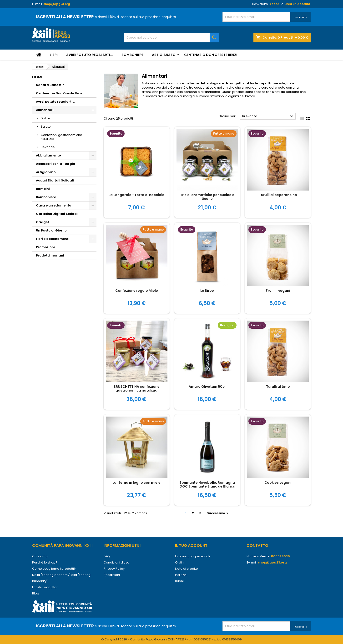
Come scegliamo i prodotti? (54, 569)
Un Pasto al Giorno (51, 230)
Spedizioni (112, 575)
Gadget (43, 222)
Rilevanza (268, 116)
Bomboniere (132, 55)
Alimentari (45, 110)
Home (38, 77)
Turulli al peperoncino (278, 195)
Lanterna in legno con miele (136, 483)
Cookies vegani (278, 483)
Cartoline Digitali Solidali (57, 214)
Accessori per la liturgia (56, 164)
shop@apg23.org (57, 4)
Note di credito (187, 569)
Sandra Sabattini (51, 85)
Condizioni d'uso (116, 562)
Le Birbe (207, 291)
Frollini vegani (278, 291)
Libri (54, 55)
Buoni (179, 581)
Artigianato (164, 55)
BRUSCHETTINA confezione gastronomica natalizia (137, 388)
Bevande (48, 147)
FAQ (107, 556)
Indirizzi (181, 575)
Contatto (257, 546)
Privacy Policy (114, 569)
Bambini (43, 189)
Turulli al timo (278, 387)
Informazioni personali (192, 556)
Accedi (275, 4)
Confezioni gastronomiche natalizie (61, 137)
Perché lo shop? (45, 562)
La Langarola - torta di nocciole (136, 195)
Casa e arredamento (54, 205)
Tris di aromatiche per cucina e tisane (207, 197)
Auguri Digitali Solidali (55, 180)
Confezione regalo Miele (137, 291)
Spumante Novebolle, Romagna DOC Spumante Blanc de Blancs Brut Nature (207, 486)
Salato (46, 127)
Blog (36, 593)
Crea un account (297, 4)
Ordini (180, 562)
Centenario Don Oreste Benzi (211, 55)
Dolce (45, 118)
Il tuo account (191, 546)
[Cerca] (171, 38)
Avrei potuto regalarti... (90, 55)
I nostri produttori (45, 587)
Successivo (218, 513)
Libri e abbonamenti (53, 239)
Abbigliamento (48, 155)
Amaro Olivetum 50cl (207, 387)
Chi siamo (40, 556)
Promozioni (45, 247)
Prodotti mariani (50, 255)
